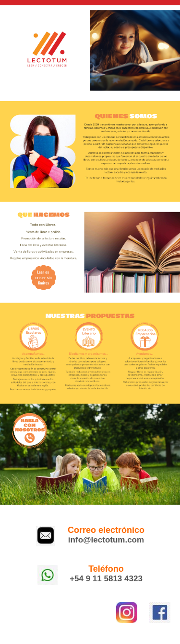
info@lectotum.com (106, 540)
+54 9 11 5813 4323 (106, 579)
